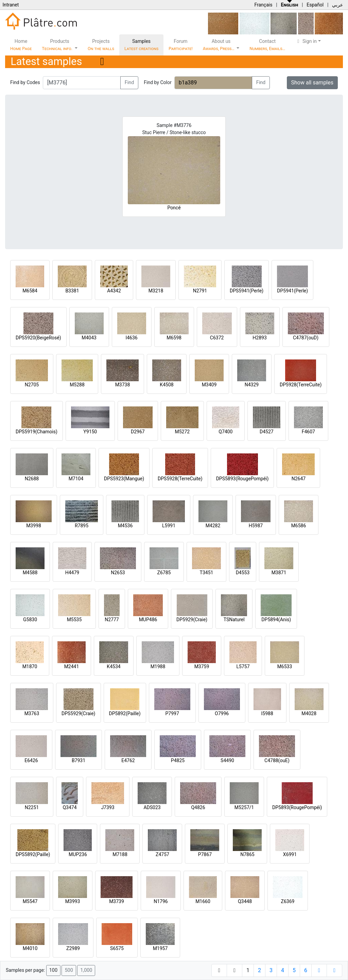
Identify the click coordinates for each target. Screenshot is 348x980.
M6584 (30, 291)
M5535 (74, 620)
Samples (141, 45)
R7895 (82, 526)
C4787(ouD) (306, 338)
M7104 (76, 479)
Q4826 (198, 807)
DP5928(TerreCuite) (301, 385)
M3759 (202, 666)
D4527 (267, 432)
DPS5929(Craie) (79, 713)
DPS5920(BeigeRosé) (38, 338)
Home (21, 45)
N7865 (247, 854)
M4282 (213, 526)
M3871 (279, 573)
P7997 (172, 713)
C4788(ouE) (277, 760)
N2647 (299, 479)
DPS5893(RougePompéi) (242, 479)
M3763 (32, 713)
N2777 (112, 620)
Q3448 (245, 901)
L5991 (169, 526)
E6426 (31, 760)
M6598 (174, 338)
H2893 (259, 338)
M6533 (285, 666)
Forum (181, 45)
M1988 (158, 666)
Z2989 (73, 948)
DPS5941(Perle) (247, 291)
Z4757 (162, 854)
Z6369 (288, 901)
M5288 (77, 385)
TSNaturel (234, 620)
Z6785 (164, 573)
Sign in (306, 41)
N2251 (32, 807)
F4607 (308, 432)
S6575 (117, 948)
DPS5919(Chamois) (37, 432)
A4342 (114, 291)
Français (263, 5)
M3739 (117, 901)
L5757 (243, 666)
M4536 (125, 526)
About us (219, 45)
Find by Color (158, 82)
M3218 (156, 291)
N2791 (200, 291)
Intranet (11, 5)
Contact (267, 45)
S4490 (227, 760)
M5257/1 (244, 807)
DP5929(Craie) (192, 620)
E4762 (128, 760)
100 (53, 970)
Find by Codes (25, 82)
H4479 (72, 573)
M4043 (89, 338)
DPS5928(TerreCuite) (180, 479)
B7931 (79, 760)
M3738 (123, 385)
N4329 (252, 385)
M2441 (72, 666)
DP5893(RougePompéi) (297, 807)
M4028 (309, 713)
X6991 (290, 854)
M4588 (30, 573)
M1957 (160, 948)
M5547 (30, 901)
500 (69, 970)
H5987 (256, 526)
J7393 (108, 807)
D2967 (138, 432)
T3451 (207, 573)
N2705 (32, 385)
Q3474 (69, 807)
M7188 (120, 854)
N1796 (161, 901)
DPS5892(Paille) (33, 854)
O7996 (222, 713)
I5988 (267, 713)
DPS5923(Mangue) (124, 479)
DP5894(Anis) (276, 620)
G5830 (30, 620)
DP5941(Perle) (292, 291)
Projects (101, 45)
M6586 (299, 526)
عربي (337, 5)
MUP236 (78, 854)
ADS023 (152, 807)
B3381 (72, 291)
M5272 (182, 432)
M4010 (30, 948)
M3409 (209, 385)
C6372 (217, 338)
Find (129, 83)
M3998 (34, 526)
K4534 (114, 666)
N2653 (118, 573)
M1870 (30, 666)
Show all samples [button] (312, 83)
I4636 (131, 338)
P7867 (205, 854)
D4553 (243, 573)
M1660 (203, 901)
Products (58, 45)
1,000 (86, 970)
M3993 (73, 901)
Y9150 (90, 432)
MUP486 (148, 620)
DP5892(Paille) (125, 713)
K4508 (167, 385)
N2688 (32, 479)
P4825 (178, 760)
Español (315, 5)
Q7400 (225, 432)
